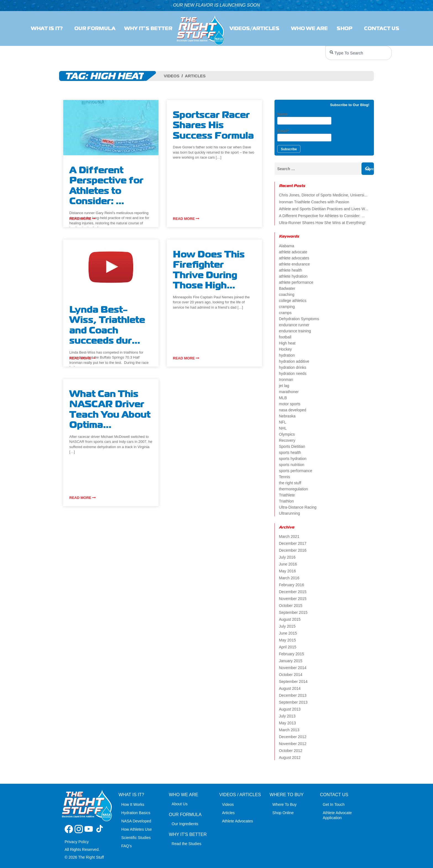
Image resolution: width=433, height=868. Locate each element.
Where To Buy (284, 804)
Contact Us (383, 28)
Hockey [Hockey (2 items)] (285, 349)
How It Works (133, 804)
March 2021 (289, 536)
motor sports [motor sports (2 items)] (290, 404)
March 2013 (289, 730)
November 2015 (293, 599)
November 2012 (293, 744)
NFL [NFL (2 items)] (282, 422)
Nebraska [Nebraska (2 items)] (287, 416)
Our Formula (95, 28)
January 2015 (291, 661)
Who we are (309, 28)
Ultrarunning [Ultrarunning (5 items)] (289, 513)
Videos (172, 76)
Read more (83, 219)
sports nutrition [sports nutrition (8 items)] (292, 465)
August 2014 (290, 688)
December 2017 (293, 543)
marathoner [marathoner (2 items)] (289, 392)
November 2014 (293, 668)
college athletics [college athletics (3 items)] (293, 301)
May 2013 (287, 723)
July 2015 (287, 626)
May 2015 (287, 640)
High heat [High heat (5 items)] (287, 343)
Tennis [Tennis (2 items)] (284, 477)
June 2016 (288, 564)
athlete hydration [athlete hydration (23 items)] (293, 276)
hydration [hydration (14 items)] (287, 355)
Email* (304, 135)
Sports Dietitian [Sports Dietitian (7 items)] (292, 446)
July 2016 (287, 557)
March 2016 (289, 578)
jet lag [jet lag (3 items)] (284, 386)
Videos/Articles (256, 28)
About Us (180, 804)
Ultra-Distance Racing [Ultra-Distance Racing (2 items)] (298, 507)
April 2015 (288, 647)
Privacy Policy (77, 842)
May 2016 (287, 571)
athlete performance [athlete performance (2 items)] (296, 282)
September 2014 (293, 682)
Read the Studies (187, 844)
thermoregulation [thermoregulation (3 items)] (293, 489)
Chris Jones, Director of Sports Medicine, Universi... (323, 195)
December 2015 (293, 592)
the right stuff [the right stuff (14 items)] (290, 483)
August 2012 (290, 757)
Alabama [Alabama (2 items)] (287, 246)
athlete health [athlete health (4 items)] (291, 270)
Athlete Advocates (237, 821)
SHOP (346, 28)
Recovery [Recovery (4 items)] (287, 440)
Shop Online (283, 813)
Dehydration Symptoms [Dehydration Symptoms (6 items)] (299, 319)
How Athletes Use (137, 829)
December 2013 (293, 695)
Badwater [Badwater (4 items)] (287, 288)
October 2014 (291, 675)
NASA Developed (136, 821)
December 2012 (293, 737)
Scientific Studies (136, 838)
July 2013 (287, 716)
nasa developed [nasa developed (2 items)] (293, 410)
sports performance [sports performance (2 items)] (296, 471)
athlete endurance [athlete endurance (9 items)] (294, 264)
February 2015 (291, 654)
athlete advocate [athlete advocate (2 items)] (293, 252)
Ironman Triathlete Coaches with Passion (314, 202)
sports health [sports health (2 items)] (290, 453)
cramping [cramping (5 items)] (287, 307)
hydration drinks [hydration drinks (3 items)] (293, 367)
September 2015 (293, 612)
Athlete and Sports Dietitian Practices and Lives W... (324, 209)
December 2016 (293, 550)
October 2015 (291, 606)
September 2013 (293, 702)
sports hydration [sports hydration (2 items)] (293, 459)
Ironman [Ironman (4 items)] (286, 380)
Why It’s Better (148, 28)
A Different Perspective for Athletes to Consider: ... (322, 216)
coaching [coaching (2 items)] (287, 294)
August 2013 (290, 709)
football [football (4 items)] (285, 337)
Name (304, 118)
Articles (195, 76)
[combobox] (358, 53)
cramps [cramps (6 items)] (285, 313)
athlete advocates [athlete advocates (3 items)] (294, 258)
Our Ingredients (185, 824)
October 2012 (291, 751)
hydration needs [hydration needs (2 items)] (293, 373)
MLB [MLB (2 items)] (283, 398)
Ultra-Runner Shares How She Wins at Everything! (322, 223)
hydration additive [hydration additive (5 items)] (294, 361)
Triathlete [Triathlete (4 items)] (287, 495)
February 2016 (291, 585)
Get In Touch (334, 804)
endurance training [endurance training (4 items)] (295, 331)
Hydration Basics (136, 813)
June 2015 (288, 633)
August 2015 (290, 619)
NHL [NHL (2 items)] (283, 428)
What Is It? (48, 28)
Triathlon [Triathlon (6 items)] (286, 501)
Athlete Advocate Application (337, 815)
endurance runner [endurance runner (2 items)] (294, 325)
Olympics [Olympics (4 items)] (287, 434)
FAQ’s (126, 846)
